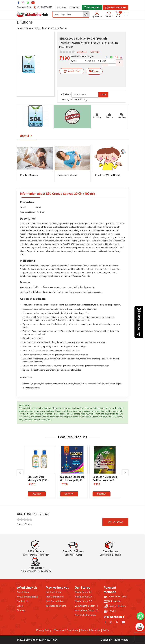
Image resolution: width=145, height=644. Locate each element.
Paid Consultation (55, 601)
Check (103, 95)
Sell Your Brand (54, 592)
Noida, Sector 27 (83, 597)
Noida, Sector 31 (83, 592)
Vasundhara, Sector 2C (87, 610)
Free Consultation (55, 597)
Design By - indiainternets (115, 640)
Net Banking (112, 601)
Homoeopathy (33, 28)
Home (20, 28)
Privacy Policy (44, 630)
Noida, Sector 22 (83, 601)
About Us (62, 7)
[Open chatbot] (140, 627)
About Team (23, 592)
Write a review (115, 522)
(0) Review (95, 52)
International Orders (56, 606)
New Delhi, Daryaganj (85, 615)
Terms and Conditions (66, 630)
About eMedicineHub (28, 597)
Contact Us (75, 7)
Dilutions (46, 28)
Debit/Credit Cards (115, 597)
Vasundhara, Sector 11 (86, 606)
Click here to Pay (139, 322)
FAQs (106, 630)
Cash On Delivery (115, 606)
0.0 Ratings (82, 52)
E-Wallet (110, 611)
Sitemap (21, 610)
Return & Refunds (90, 630)
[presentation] (20, 473)
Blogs (20, 606)
